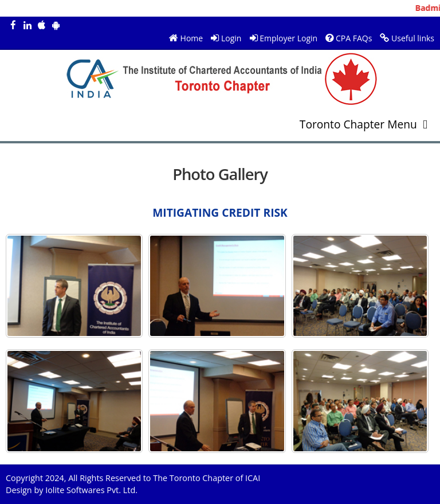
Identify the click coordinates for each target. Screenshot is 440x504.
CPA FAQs (354, 38)
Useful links (413, 38)
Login (231, 38)
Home (192, 38)
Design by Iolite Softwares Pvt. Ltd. (72, 490)
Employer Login (288, 38)
